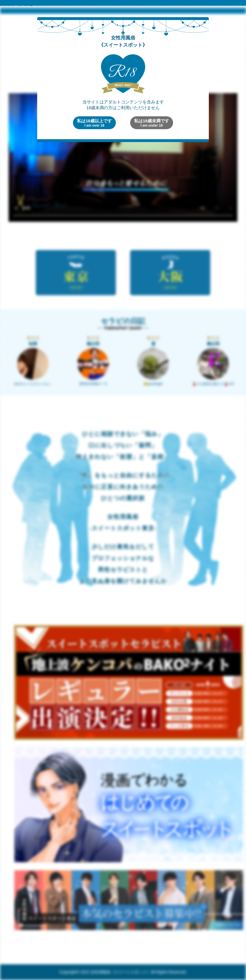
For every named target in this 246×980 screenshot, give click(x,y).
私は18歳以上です (94, 123)
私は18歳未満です (152, 123)
